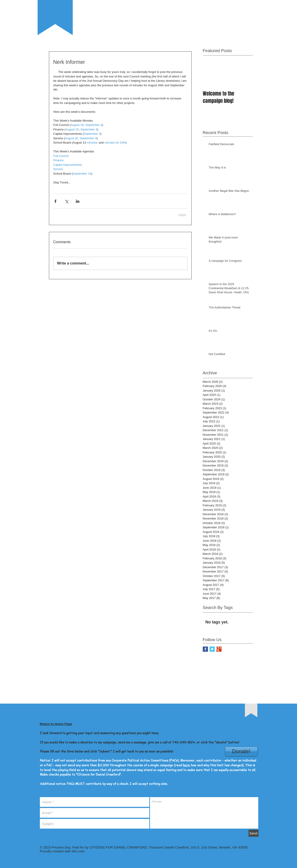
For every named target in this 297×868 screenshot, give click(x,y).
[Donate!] (241, 751)
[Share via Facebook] (55, 201)
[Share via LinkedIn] (78, 201)
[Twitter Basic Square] (212, 649)
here (186, 765)
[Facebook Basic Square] (205, 649)
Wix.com (77, 851)
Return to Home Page (56, 724)
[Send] (254, 833)
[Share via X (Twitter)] (66, 201)
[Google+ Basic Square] (219, 649)
